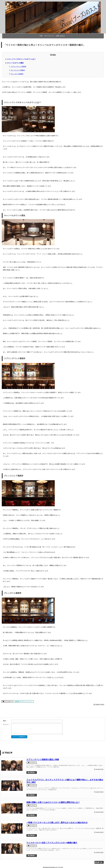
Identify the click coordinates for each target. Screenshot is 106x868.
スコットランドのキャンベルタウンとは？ (21, 59)
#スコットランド (27, 701)
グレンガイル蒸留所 (17, 74)
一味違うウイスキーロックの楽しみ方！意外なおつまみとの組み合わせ (57, 822)
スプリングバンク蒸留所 (18, 67)
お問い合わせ (60, 36)
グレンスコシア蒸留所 (18, 70)
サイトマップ (49, 36)
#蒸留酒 (17, 701)
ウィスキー (7, 701)
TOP (41, 36)
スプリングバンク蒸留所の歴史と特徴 (43, 759)
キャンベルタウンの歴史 (15, 63)
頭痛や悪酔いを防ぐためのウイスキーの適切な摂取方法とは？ (53, 802)
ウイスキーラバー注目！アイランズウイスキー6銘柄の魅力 (52, 843)
